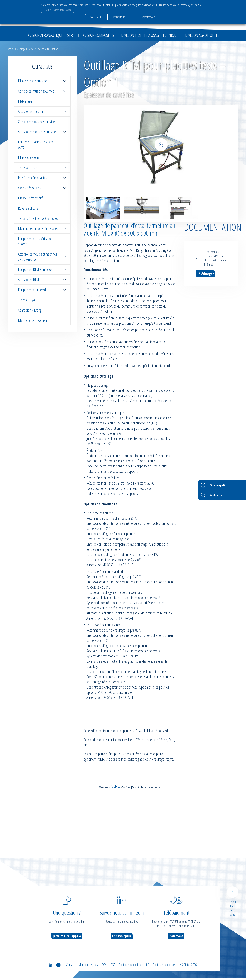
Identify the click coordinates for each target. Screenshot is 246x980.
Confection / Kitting (30, 310)
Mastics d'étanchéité (31, 198)
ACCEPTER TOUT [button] (148, 17)
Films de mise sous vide (42, 81)
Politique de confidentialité (134, 966)
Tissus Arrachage (42, 167)
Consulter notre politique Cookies (57, 10)
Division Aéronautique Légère (51, 35)
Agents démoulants (42, 188)
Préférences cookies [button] (96, 17)
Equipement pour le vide (42, 290)
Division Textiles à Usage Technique (150, 35)
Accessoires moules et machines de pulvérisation (42, 257)
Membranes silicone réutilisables (42, 229)
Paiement (176, 938)
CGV (104, 966)
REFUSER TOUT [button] (119, 17)
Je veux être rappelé (67, 938)
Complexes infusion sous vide (42, 91)
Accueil (11, 49)
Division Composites (98, 35)
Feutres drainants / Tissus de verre (36, 145)
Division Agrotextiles (202, 35)
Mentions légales (88, 966)
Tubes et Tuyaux (28, 300)
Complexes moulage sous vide (36, 122)
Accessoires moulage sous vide (42, 132)
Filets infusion (27, 101)
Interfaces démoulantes (42, 178)
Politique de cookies (165, 966)
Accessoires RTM (42, 280)
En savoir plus (122, 938)
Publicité (115, 788)
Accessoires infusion (42, 111)
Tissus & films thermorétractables (38, 218)
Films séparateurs (29, 157)
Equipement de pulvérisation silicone (35, 241)
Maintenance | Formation (34, 320)
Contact (70, 966)
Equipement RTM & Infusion (42, 269)
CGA (113, 966)
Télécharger (205, 274)
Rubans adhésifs (28, 208)
